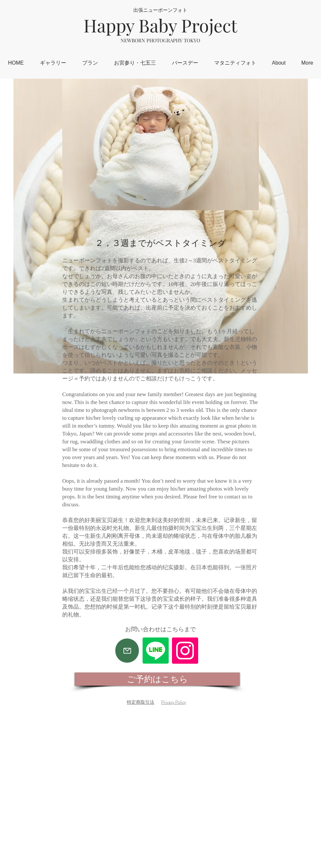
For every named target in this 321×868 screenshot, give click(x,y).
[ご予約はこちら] (157, 679)
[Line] (156, 651)
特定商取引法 (141, 702)
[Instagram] (185, 651)
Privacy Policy (174, 702)
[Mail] (127, 651)
